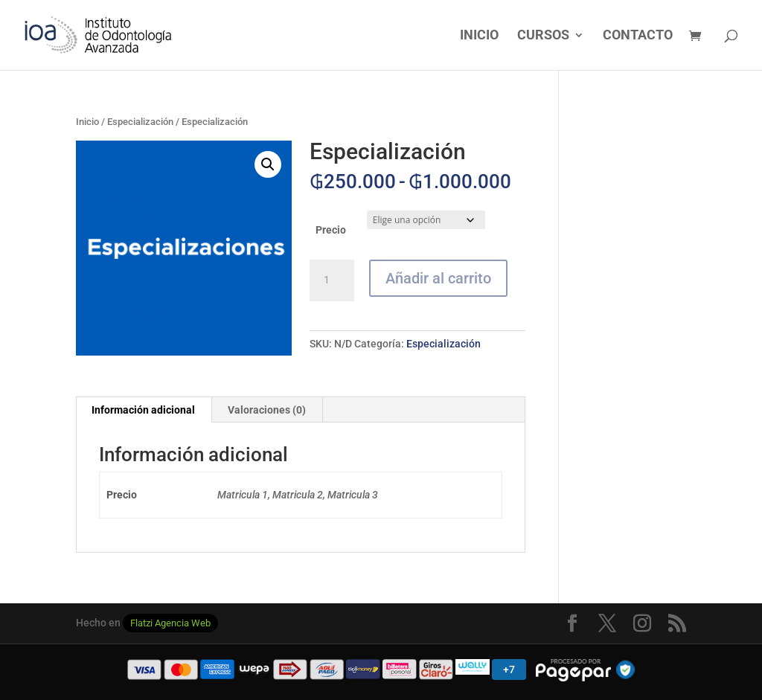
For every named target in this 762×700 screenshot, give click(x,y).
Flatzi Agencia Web (170, 623)
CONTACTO (638, 36)
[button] (268, 164)
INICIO (479, 36)
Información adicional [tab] (143, 410)
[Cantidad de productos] (332, 280)
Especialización (140, 122)
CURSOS (543, 36)
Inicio (87, 122)
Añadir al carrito (438, 278)
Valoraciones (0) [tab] (267, 410)
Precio (331, 230)
